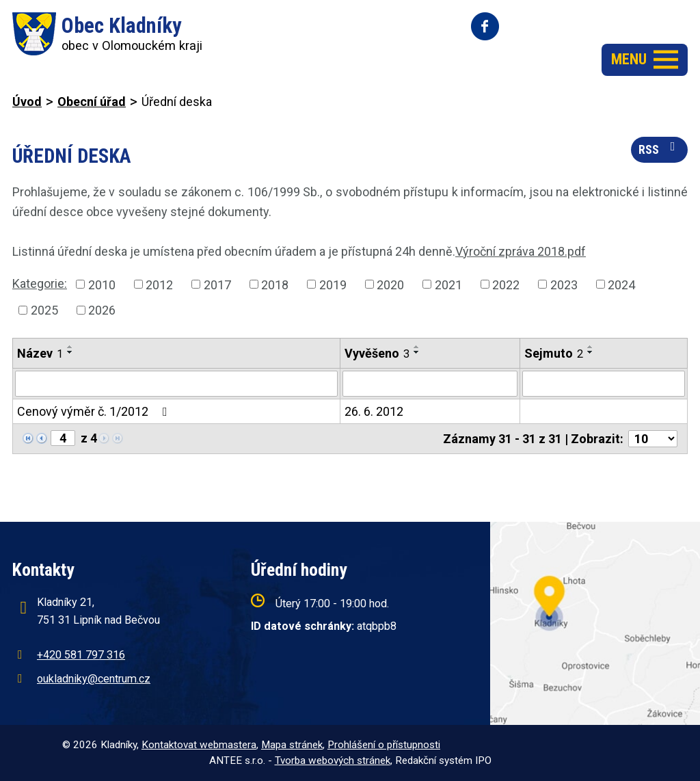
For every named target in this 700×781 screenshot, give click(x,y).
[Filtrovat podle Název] (176, 384)
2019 (333, 284)
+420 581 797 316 (81, 655)
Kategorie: (40, 283)
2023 (564, 284)
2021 (448, 284)
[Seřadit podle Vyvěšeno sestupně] (417, 352)
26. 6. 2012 (374, 411)
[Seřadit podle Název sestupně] (70, 352)
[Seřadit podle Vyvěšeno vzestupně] (417, 347)
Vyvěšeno (377, 353)
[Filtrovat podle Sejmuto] (604, 384)
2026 (102, 310)
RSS (660, 148)
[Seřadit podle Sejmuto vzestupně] (591, 347)
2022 (506, 284)
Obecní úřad (92, 102)
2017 (217, 284)
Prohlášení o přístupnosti (384, 745)
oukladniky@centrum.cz (94, 679)
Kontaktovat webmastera (199, 745)
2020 (390, 284)
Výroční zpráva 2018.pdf (521, 251)
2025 (44, 310)
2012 (159, 284)
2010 (102, 284)
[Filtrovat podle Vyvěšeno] (430, 384)
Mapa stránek (292, 745)
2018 (275, 284)
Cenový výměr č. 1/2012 (95, 411)
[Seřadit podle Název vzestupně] (70, 347)
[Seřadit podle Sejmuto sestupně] (591, 352)
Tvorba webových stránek (333, 760)
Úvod (27, 102)
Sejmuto (554, 353)
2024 (621, 284)
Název (40, 353)
